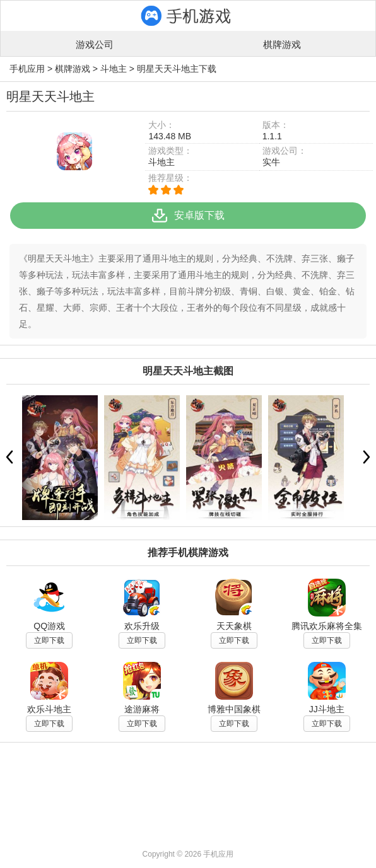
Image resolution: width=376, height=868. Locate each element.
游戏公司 (95, 44)
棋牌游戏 (282, 44)
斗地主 (114, 69)
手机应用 (27, 69)
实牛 (271, 162)
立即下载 (49, 640)
